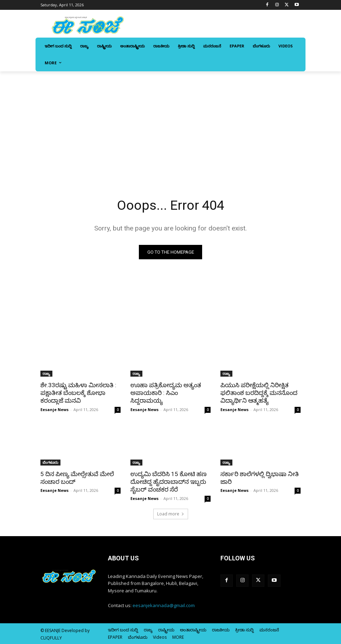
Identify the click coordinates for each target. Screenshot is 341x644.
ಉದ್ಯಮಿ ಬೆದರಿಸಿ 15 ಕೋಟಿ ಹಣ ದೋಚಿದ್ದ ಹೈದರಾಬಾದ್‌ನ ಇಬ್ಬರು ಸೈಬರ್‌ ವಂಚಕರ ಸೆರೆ (169, 481)
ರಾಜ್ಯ (46, 373)
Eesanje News (54, 409)
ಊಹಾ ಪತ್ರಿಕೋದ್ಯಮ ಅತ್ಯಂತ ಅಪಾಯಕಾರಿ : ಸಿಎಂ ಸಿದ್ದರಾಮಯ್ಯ (165, 393)
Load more (171, 513)
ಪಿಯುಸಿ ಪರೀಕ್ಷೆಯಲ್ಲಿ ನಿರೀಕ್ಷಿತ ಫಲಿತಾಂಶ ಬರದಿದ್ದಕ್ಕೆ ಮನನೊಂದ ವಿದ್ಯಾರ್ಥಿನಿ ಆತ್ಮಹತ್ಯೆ (259, 393)
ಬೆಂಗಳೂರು (50, 462)
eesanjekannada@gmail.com (164, 605)
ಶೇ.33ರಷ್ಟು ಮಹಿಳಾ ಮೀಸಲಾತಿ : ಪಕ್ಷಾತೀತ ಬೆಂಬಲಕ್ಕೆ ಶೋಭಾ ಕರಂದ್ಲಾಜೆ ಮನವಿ (78, 393)
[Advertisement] (170, 124)
